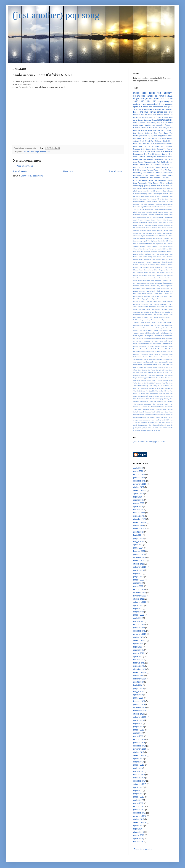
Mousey (170, 338)
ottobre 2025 (139, 487)
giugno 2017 (138, 794)
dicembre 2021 (139, 631)
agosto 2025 (138, 494)
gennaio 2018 (139, 778)
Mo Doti (136, 338)
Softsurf (155, 228)
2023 (154, 101)
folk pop (161, 104)
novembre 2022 (140, 596)
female (162, 96)
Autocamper (143, 265)
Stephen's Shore (147, 178)
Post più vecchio (116, 171)
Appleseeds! (156, 262)
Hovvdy (161, 317)
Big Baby (164, 267)
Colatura (165, 280)
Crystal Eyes (157, 194)
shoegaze (168, 101)
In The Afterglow (139, 320)
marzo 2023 (138, 586)
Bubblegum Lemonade (147, 275)
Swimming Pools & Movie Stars (144, 380)
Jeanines (147, 120)
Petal (171, 349)
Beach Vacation (145, 159)
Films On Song (163, 199)
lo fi (140, 107)
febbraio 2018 (139, 775)
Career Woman (144, 162)
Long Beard (148, 330)
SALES (170, 357)
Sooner (155, 367)
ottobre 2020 (139, 676)
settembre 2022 (140, 602)
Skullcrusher (137, 228)
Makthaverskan (161, 144)
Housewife (162, 207)
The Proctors (148, 244)
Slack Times (141, 362)
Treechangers (151, 409)
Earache (150, 291)
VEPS (158, 412)
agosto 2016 (138, 826)
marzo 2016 (138, 842)
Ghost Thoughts (139, 309)
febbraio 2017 (139, 806)
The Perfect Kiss (139, 399)
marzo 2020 (138, 698)
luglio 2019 (138, 723)
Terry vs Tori (142, 383)
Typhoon (170, 409)
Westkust (162, 415)
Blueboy (170, 188)
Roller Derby (151, 123)
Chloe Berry (162, 128)
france (136, 112)
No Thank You (155, 217)
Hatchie (144, 130)
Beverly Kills (156, 188)
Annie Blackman (139, 262)
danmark (165, 154)
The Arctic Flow (160, 383)
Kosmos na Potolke (140, 328)
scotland (165, 117)
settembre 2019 (140, 717)
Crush (142, 286)
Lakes (149, 328)
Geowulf (161, 307)
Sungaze (137, 149)
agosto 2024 (138, 532)
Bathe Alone (142, 138)
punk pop (169, 104)
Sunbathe (158, 178)
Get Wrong (169, 307)
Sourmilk (170, 228)
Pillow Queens (139, 175)
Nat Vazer (155, 341)
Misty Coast (159, 215)
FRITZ (135, 199)
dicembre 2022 (139, 593)
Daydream (169, 286)
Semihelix (159, 359)
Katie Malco (149, 209)
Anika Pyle (147, 259)
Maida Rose (168, 212)
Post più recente (20, 171)
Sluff (167, 362)
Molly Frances (153, 338)
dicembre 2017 (139, 781)
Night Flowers (167, 130)
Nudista (170, 344)
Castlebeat (137, 117)
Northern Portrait (161, 344)
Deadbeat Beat (150, 288)
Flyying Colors (147, 299)
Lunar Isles (142, 144)
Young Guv (160, 417)
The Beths (148, 115)
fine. (171, 154)
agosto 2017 (138, 787)
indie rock (155, 93)
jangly (150, 96)
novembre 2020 (140, 672)
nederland (154, 252)
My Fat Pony (138, 341)
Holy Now (137, 170)
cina (142, 252)
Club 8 (170, 128)
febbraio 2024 (139, 551)
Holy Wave (137, 317)
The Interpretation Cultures (156, 394)
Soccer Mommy (166, 146)
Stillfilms (136, 230)
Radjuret (157, 354)
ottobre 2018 (139, 752)
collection (147, 252)
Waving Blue (157, 246)
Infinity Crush (150, 320)
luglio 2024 (138, 535)
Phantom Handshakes (164, 173)
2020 (136, 101)
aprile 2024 (138, 545)
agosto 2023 (138, 570)
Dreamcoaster (149, 196)
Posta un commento (25, 166)
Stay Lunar (144, 372)
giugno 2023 (138, 577)
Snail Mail (161, 365)
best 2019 (140, 422)
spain (136, 107)
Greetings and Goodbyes (142, 312)
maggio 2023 (139, 580)
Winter (162, 183)
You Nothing (144, 249)
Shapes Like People (155, 225)
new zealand (158, 115)
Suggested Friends (149, 378)
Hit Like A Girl (168, 315)
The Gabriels (150, 391)
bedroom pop (138, 115)
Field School (164, 296)
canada (169, 109)
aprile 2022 (138, 618)
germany (147, 186)
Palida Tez (142, 146)
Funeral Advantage (160, 304)
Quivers (136, 223)
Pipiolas (144, 351)
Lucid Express (158, 212)
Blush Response (160, 270)
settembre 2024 (140, 529)
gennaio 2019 (139, 743)
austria (148, 420)
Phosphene (137, 351)
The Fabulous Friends (157, 388)
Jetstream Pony (146, 128)
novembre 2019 (140, 711)
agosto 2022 (138, 605)
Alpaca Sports (151, 157)
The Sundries (168, 244)
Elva (171, 291)
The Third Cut (153, 407)
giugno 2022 (138, 612)
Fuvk (141, 204)
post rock (143, 430)
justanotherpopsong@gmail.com (149, 442)
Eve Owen (137, 294)
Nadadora (147, 341)
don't (150, 425)
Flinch (143, 202)
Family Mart (158, 294)
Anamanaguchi (138, 259)
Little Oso (141, 212)
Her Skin (149, 315)
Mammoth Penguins (140, 215)
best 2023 (155, 422)
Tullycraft (159, 409)
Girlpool (164, 309)
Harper (144, 315)
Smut (155, 365)
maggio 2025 (139, 503)
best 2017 (165, 420)
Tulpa (164, 409)
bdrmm (153, 420)
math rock (158, 428)
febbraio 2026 (139, 474)
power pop (145, 104)
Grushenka (156, 312)
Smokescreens (147, 365)
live (153, 428)
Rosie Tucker (160, 357)
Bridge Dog (164, 273)
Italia (135, 144)
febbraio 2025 (139, 513)
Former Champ (139, 302)
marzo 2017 (138, 803)
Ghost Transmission (153, 309)
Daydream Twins (139, 288)
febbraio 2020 (139, 701)
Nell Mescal (168, 341)
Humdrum (169, 207)
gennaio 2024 (139, 554)
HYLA (162, 312)
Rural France (158, 223)
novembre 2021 (140, 634)
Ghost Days (150, 141)
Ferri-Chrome (151, 199)
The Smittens (158, 401)
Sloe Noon (155, 362)
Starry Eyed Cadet (162, 370)
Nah (148, 217)
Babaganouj (147, 188)
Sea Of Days (143, 225)
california (169, 183)
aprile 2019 (138, 733)
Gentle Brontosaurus (151, 307)
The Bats (149, 233)
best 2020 (169, 249)
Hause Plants (168, 204)
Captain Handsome (166, 278)
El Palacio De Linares (161, 291)
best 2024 (162, 422)
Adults (140, 257)
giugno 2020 (138, 688)
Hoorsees (144, 317)
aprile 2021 (138, 656)
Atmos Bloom (162, 157)
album (168, 93)
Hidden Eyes (167, 167)
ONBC (135, 346)
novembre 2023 (140, 561)
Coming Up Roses (146, 194)
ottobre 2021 (139, 637)
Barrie (158, 265)
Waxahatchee (168, 246)
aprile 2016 (138, 838)
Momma (150, 170)
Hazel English (148, 117)
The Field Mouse (139, 391)
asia (164, 109)
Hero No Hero (158, 315)
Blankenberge (149, 270)
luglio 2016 (138, 829)
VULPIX (136, 246)
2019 (24, 152)
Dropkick (157, 196)
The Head (141, 394)
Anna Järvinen (156, 259)
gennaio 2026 (139, 478)
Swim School (146, 149)
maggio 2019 (139, 730)
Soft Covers (148, 367)
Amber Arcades (167, 257)
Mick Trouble (155, 336)
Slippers (148, 362)
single (37, 152)
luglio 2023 (138, 573)
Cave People (149, 280)
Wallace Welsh (145, 246)
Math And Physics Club (164, 333)
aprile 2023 (138, 583)
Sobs (167, 365)
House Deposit (153, 317)
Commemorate (149, 283)
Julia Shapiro (145, 323)
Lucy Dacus (163, 330)
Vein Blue (164, 412)
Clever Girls (157, 280)
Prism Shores (156, 220)
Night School (145, 344)
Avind (155, 128)
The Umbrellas (160, 180)
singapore (150, 430)
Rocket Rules (167, 175)
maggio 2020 (139, 692)
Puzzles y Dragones (141, 354)
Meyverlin (151, 215)
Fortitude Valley (151, 302)
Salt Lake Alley (153, 146)
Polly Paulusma (152, 351)
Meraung (147, 336)
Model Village (143, 338)
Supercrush (169, 378)
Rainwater (164, 354)
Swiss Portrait (157, 149)
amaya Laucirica (139, 420)
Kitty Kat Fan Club (154, 325)
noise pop (147, 107)
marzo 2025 (138, 510)
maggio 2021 (139, 653)
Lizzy (141, 330)
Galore (140, 307)
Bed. (141, 267)
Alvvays (140, 188)
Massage (157, 130)
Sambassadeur (138, 359)
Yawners (152, 417)
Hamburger (159, 204)
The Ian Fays (141, 238)
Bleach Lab (168, 115)
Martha (153, 333)
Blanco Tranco (138, 270)
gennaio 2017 (139, 810)
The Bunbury (158, 233)
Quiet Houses (168, 220)
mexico (165, 428)
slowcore (166, 186)
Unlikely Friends (139, 412)
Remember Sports (146, 223)
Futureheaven (155, 165)
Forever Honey (167, 299)
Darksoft (165, 194)
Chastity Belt (155, 162)
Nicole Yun (137, 344)
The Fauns (169, 388)
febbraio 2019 (139, 739)
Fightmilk (137, 130)
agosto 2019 (138, 720)
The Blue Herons (148, 112)
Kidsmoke (137, 325)
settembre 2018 (140, 755)
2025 (142, 101)
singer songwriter (143, 98)
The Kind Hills (151, 238)
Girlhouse (159, 141)
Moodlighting (162, 338)
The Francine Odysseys (157, 236)
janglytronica (163, 136)
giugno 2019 (138, 727)
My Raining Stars (140, 173)
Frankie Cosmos (152, 202)
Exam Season (147, 294)
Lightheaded (164, 328)
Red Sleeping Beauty (153, 175)
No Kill (153, 344)
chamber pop (138, 186)
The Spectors (168, 401)
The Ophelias (152, 241)
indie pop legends (150, 136)
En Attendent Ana (167, 196)
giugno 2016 (138, 832)
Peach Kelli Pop (152, 349)
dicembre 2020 (139, 669)
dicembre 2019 (139, 707)
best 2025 (169, 422)
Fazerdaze (142, 199)
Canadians (137, 278)
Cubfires (148, 286)
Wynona (136, 249)
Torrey (135, 409)
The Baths (169, 383)
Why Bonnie (153, 183)
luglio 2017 (138, 790)
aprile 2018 (138, 768)
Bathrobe (164, 265)
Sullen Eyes (160, 378)
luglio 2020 (138, 685)
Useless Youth (150, 412)
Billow (170, 267)
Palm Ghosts (155, 346)
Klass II (163, 325)
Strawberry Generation (164, 375)
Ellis (150, 138)
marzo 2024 (138, 548)
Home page (68, 171)
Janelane (136, 323)
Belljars (157, 267)
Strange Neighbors (148, 375)
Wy (148, 417)
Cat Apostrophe (139, 280)
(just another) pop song (56, 15)
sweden (43, 152)
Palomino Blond (167, 346)
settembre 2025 (140, 490)
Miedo (170, 336)
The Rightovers (158, 244)
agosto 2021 (138, 644)
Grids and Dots (149, 204)
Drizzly (136, 291)
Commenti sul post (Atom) (32, 176)
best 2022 (148, 422)
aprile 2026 (138, 468)
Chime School (161, 191)
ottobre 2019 (139, 714)
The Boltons (137, 386)
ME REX (151, 144)
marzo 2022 (138, 621)
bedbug (159, 420)
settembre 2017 (140, 784)
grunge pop (147, 428)
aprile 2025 (138, 506)
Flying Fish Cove (159, 138)
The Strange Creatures (142, 404)
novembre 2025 (140, 484)
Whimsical (169, 415)
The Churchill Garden (153, 154)
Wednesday (143, 183)
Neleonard (151, 173)
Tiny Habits (169, 407)
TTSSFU (159, 380)
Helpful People (145, 207)
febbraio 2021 (139, 663)
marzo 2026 (138, 471)
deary (146, 425)
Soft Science (147, 228)
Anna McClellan (167, 259)
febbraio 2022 (139, 624)
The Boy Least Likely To (151, 386)
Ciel (162, 162)
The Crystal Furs (143, 236)
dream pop (139, 96)
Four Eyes (162, 302)
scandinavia (158, 107)
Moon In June (159, 170)
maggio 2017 (139, 797)
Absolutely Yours (150, 254)
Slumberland (137, 365)
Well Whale (155, 415)
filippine (155, 425)
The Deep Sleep (142, 388)
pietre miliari (162, 252)
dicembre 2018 (139, 746)
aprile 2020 (138, 695)
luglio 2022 (138, 609)
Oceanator (142, 346)
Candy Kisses (153, 278)
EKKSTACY (142, 291)
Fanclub (166, 294)
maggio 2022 (139, 615)
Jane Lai (169, 320)
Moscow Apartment (140, 217)
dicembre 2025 (139, 481)
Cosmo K (169, 283)
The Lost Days (158, 396)
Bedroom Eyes (148, 267)
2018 (171, 112)
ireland (153, 186)
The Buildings (164, 386)
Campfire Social (149, 191)
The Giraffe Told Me (162, 391)
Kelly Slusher (168, 323)
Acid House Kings (162, 254)
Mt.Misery (169, 170)
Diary (142, 196)
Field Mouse (155, 296)
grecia (140, 428)
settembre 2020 (140, 679)
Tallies (135, 383)
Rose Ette (148, 357)
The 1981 (150, 383)
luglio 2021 (138, 647)
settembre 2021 (140, 640)
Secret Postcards (150, 359)
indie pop (30, 152)
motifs (170, 428)
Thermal (161, 407)
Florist (140, 299)
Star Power (151, 370)
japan (141, 125)
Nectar (161, 341)
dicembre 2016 (139, 813)
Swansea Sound (145, 230)
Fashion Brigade (145, 296)
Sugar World (138, 378)
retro (135, 157)
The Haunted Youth (145, 180)
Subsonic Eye (151, 133)
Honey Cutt (154, 207)
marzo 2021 (138, 660)
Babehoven (152, 265)
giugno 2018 (138, 762)
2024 (148, 101)
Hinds (165, 141)
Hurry (170, 141)
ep (156, 96)
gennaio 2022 (139, 628)
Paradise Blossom (139, 349)
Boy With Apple (154, 273)
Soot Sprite (162, 228)
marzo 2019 (138, 736)
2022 (163, 98)
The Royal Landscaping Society (158, 399)
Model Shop (168, 215)
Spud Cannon (143, 370)
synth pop (157, 430)
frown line (164, 425)
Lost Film (149, 212)
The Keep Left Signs (145, 396)
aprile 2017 (138, 800)
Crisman (136, 286)
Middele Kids (164, 336)
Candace (144, 278)
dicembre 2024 (139, 519)
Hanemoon (137, 315)
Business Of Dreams (165, 275)
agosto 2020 (138, 682)
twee (49, 152)
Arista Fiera (165, 262)
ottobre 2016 (139, 819)
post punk (168, 107)
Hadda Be (169, 312)
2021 (170, 96)
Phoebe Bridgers (144, 220)
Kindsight (155, 120)
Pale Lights (164, 217)
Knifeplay (169, 325)
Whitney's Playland (140, 417)
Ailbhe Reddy (147, 257)
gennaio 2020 (139, 704)
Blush (135, 191)
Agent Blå (141, 157)
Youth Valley (168, 417)
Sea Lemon (138, 133)
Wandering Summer (144, 415)
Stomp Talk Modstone (156, 372)
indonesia (157, 117)
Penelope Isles (163, 349)
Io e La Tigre (161, 320)
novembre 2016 (140, 816)
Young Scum (153, 249)
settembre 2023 (140, 567)
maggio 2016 (139, 835)
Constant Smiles (160, 283)
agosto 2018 (138, 759)
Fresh (142, 141)
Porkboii (161, 351)
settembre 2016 (140, 822)
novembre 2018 (140, 749)
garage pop (162, 112)
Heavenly (136, 207)
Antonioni (148, 262)
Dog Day (169, 288)
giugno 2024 (138, 538)
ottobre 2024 (139, 526)
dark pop (141, 425)
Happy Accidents (148, 167)
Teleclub (166, 178)
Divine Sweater (161, 288)
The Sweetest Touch (160, 404)
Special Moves (163, 367)
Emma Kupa (138, 165)
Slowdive (162, 362)
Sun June (163, 133)
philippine (136, 430)
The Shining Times (146, 401)
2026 (135, 109)
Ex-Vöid (146, 165)
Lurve (144, 170)
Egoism (140, 120)
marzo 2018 (138, 771)
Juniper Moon (157, 323)
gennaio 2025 (139, 516)
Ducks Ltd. (168, 162)
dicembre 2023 (139, 557)
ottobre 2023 (139, 564)
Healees (158, 167)
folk (159, 425)
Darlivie (154, 286)
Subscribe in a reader (143, 849)
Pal (148, 346)
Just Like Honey (139, 209)
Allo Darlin (157, 257)
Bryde (140, 191)
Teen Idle (142, 233)
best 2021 (137, 252)
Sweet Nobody (157, 230)
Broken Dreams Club (159, 159)
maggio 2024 (139, 542)
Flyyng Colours (157, 299)
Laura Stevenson (160, 209)
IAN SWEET (168, 317)
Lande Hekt (156, 328)
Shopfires (166, 359)
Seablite (136, 178)
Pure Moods (168, 351)
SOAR (165, 223)
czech (135, 425)
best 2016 (161, 249)
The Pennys (168, 396)
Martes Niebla (145, 333)
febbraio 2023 (139, 589)
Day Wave (161, 286)
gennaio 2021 (139, 666)
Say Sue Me (162, 123)
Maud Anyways (138, 336)
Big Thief (163, 188)
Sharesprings (168, 225)
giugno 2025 (138, 500)
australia (137, 104)
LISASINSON (165, 120)
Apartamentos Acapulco (154, 125)
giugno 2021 (138, 650)
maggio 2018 (139, 765)
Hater (150, 130)
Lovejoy (155, 330)
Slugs (171, 362)
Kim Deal (144, 325)
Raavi (151, 354)
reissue (159, 186)
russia (169, 252)
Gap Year (164, 165)
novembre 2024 (140, 522)
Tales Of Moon (167, 380)
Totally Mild (142, 409)
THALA (166, 230)
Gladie (170, 309)
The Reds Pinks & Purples (150, 109)
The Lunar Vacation (163, 238)
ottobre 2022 (139, 599)
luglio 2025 (138, 497)
